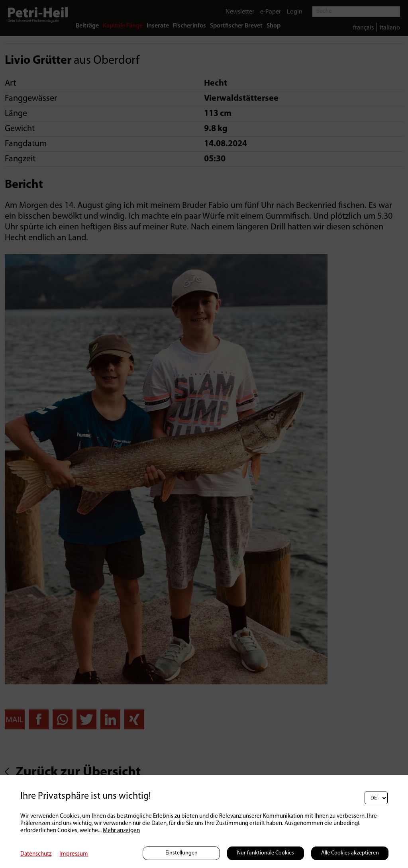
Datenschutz (36, 854)
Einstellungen (181, 853)
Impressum (74, 854)
